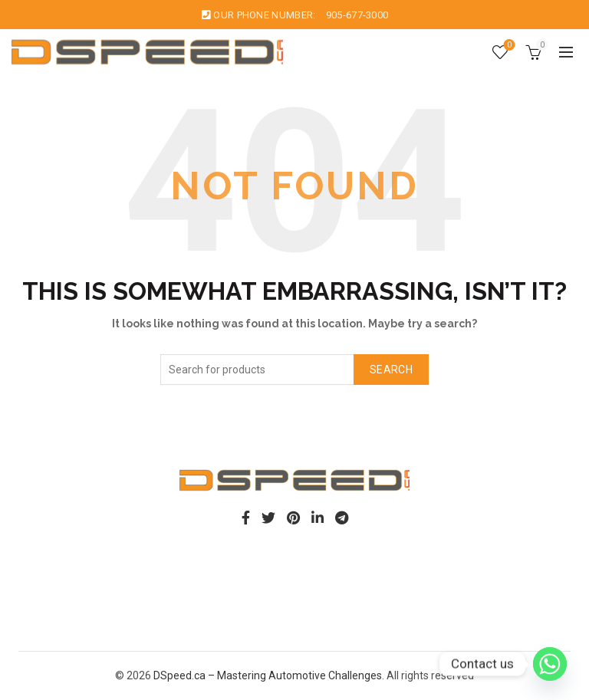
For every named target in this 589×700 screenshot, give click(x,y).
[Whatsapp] (550, 664)
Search (391, 370)
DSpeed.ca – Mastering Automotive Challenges (268, 675)
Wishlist (508, 46)
